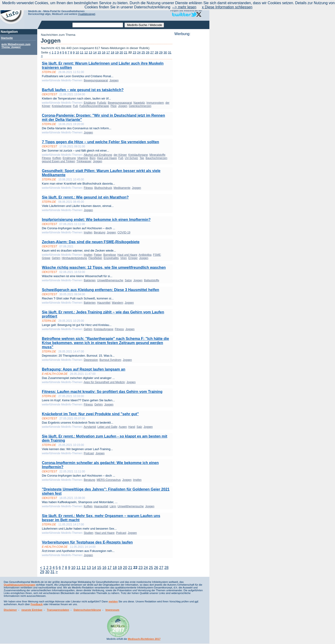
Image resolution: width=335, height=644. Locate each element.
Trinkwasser (84, 161)
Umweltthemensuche (110, 280)
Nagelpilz (139, 103)
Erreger (133, 258)
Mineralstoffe (157, 155)
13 (90, 52)
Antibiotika (145, 255)
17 (108, 52)
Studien (89, 533)
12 (86, 52)
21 (126, 52)
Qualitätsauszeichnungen (20, 585)
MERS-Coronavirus (109, 480)
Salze (128, 280)
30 (165, 52)
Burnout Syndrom (110, 360)
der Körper (120, 155)
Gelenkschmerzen (140, 106)
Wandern (117, 303)
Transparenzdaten (58, 610)
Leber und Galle (107, 427)
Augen (123, 427)
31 (170, 52)
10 (77, 52)
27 (152, 52)
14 (95, 52)
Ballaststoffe (152, 280)
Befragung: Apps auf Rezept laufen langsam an (84, 369)
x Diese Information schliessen (227, 7)
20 (121, 52)
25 (143, 52)
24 (139, 52)
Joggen (114, 80)
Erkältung (90, 103)
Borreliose (110, 255)
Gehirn (56, 258)
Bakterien (90, 280)
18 (112, 52)
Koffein (57, 158)
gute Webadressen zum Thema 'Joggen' (16, 46)
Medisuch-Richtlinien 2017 (144, 639)
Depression (91, 360)
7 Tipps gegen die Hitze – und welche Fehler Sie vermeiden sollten (100, 142)
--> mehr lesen (184, 7)
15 (99, 52)
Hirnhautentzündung (74, 258)
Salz (139, 427)
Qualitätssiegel (87, 14)
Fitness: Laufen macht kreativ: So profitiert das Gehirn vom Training (102, 392)
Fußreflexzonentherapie (94, 106)
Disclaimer (10, 610)
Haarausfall (101, 506)
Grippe (46, 258)
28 (156, 52)
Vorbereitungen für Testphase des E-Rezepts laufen (87, 542)
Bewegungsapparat (96, 80)
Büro (92, 158)
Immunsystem (155, 103)
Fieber (98, 255)
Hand (132, 427)
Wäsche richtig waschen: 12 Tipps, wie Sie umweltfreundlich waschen (104, 267)
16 (104, 52)
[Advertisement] (191, 106)
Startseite (7, 38)
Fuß (75, 106)
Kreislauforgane (62, 106)
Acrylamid (90, 427)
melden (113, 601)
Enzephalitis (111, 258)
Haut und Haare (107, 158)
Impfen (88, 232)
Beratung (99, 232)
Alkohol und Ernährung (98, 155)
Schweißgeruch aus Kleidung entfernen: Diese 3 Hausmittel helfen (100, 290)
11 (82, 52)
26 (148, 52)
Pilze (114, 106)
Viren (124, 258)
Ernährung (69, 158)
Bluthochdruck (103, 188)
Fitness (46, 158)
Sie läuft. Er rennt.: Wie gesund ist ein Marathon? (85, 197)
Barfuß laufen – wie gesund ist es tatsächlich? (83, 90)
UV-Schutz (132, 158)
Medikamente (122, 188)
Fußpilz (102, 103)
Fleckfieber (95, 258)
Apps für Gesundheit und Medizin (104, 382)
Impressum (112, 610)
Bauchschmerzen (156, 158)
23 (134, 52)
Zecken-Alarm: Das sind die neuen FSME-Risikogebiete (91, 242)
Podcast (89, 453)
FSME (157, 255)
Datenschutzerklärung (87, 610)
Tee (142, 158)
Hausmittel (104, 303)
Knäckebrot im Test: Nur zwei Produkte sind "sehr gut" (90, 414)
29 (161, 52)
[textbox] (98, 25)
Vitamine (83, 158)
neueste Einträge (32, 610)
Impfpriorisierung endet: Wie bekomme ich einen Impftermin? (96, 220)
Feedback (37, 604)
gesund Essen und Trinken (58, 161)
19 (117, 52)
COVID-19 (124, 232)
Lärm (113, 506)
